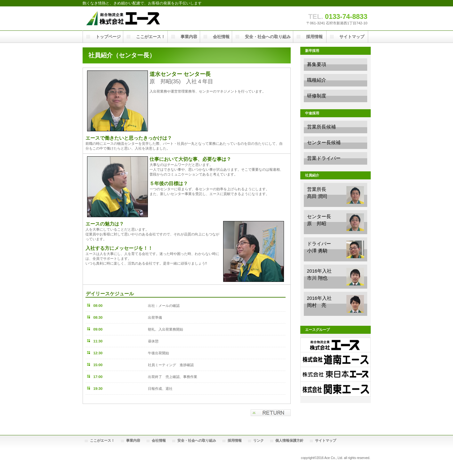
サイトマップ (326, 440)
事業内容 (133, 440)
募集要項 (317, 64)
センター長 (336, 222)
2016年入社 (336, 277)
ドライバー (336, 249)
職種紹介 (317, 80)
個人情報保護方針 (289, 440)
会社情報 (159, 440)
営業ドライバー (324, 158)
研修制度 (317, 96)
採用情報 (235, 440)
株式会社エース (147, 18)
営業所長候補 (321, 127)
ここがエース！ (102, 440)
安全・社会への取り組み (197, 440)
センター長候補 (324, 143)
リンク (259, 440)
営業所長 (336, 195)
